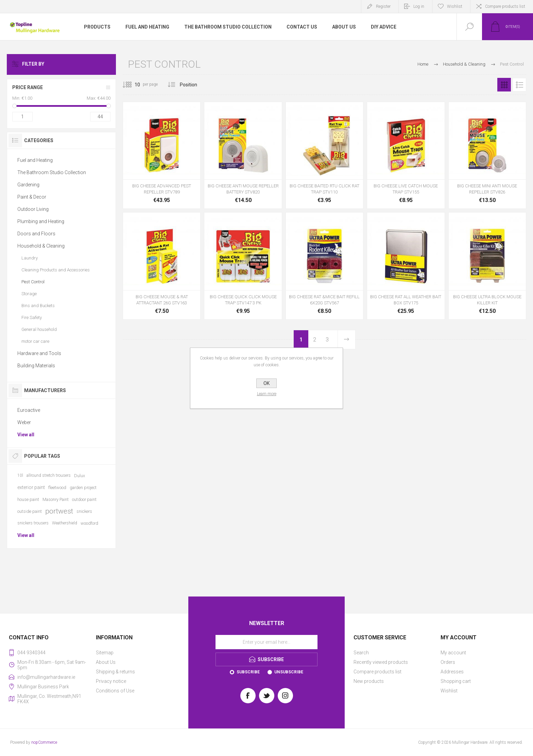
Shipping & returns (115, 672)
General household (39, 329)
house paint (28, 499)
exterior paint (31, 487)
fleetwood (57, 488)
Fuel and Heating (35, 160)
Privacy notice (111, 681)
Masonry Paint (56, 499)
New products (369, 681)
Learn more (267, 394)
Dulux (80, 476)
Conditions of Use (115, 691)
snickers (84, 511)
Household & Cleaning (41, 246)
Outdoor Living (33, 209)
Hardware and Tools (39, 353)
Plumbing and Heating (41, 221)
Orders (448, 662)
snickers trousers (33, 523)
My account (453, 653)
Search (361, 653)
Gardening (28, 185)
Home (423, 64)
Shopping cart (456, 681)
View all (26, 435)
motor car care (35, 341)
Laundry (30, 258)
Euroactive (29, 410)
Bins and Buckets (38, 306)
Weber (24, 422)
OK (266, 383)
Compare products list (505, 6)
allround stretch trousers (49, 475)
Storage (29, 294)
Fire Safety (32, 317)
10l (20, 475)
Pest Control (33, 282)
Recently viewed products (381, 662)
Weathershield (65, 523)
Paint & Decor (32, 197)
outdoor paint (84, 499)
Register (383, 6)
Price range (28, 87)
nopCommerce (44, 742)
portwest (59, 511)
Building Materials (36, 366)
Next (346, 340)
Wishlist (449, 691)
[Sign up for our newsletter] (266, 642)
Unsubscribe (289, 672)
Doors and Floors (36, 234)
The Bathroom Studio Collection (52, 172)
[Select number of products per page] (132, 85)
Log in (419, 6)
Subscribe (248, 672)
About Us (106, 662)
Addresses (452, 672)
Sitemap (105, 653)
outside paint (30, 511)
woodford (89, 523)
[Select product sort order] (194, 85)
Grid (504, 85)
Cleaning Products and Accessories (56, 270)
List (519, 85)
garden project (83, 488)
